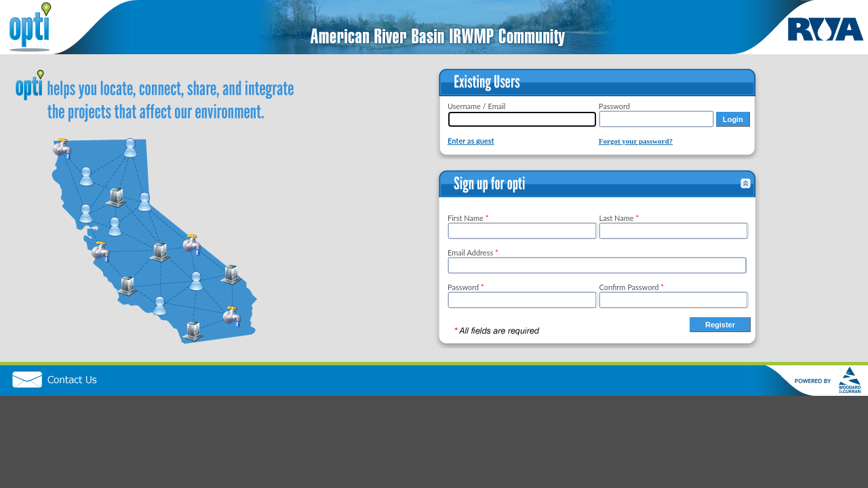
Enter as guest (471, 141)
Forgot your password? (636, 141)
